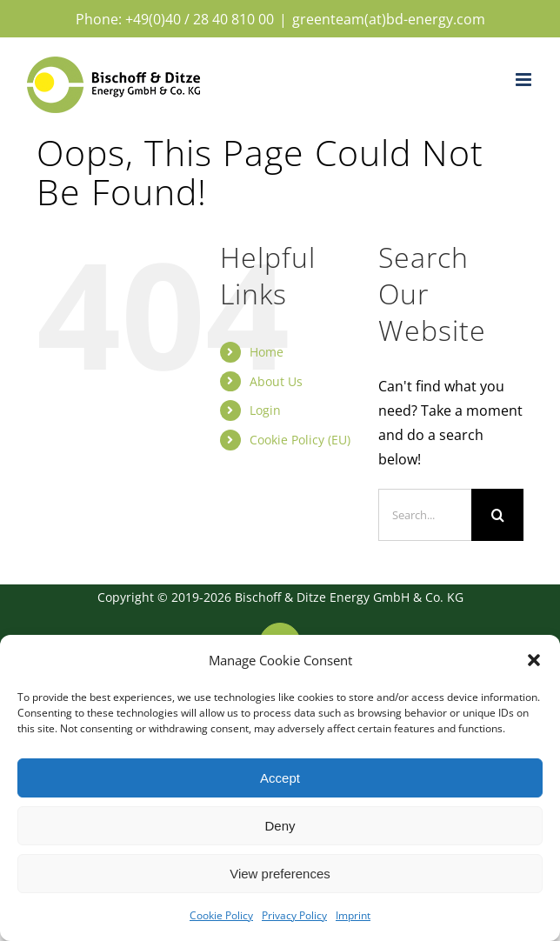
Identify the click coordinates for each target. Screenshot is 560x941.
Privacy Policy (294, 915)
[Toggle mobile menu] (525, 80)
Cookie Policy (221, 915)
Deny (280, 826)
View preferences (280, 874)
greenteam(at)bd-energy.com (389, 19)
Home (267, 352)
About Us (276, 381)
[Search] (497, 515)
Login (265, 410)
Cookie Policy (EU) (300, 440)
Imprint (353, 915)
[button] (534, 660)
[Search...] (425, 515)
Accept (280, 778)
